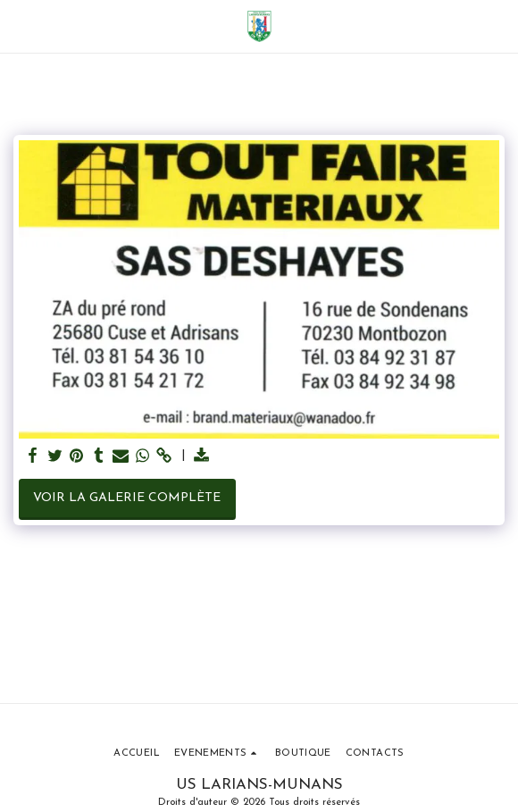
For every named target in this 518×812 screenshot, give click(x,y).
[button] (20, 26)
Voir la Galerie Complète (127, 498)
